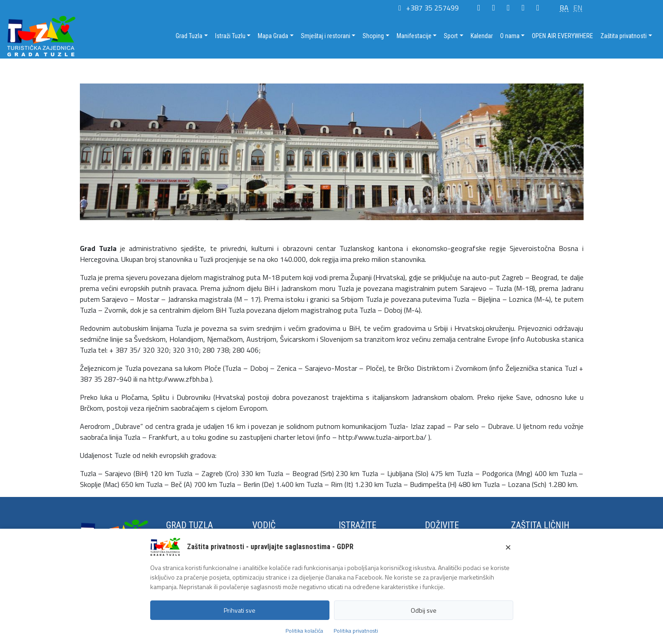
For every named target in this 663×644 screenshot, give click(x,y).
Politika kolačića (304, 631)
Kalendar (482, 36)
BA (564, 8)
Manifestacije (414, 36)
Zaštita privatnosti (624, 36)
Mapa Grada (273, 36)
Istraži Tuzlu (230, 36)
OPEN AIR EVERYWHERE (562, 36)
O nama (510, 36)
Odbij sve (424, 610)
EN (578, 8)
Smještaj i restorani (326, 36)
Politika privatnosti (356, 631)
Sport (451, 36)
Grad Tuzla (189, 36)
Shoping (373, 36)
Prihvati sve (240, 610)
